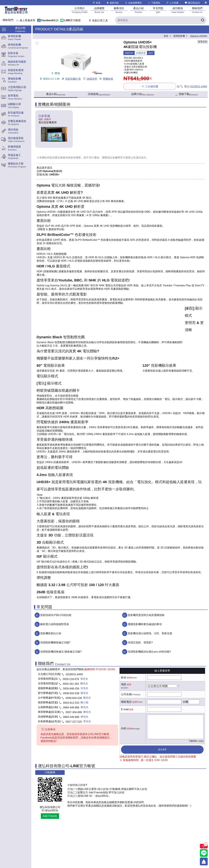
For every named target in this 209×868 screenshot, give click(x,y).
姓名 (124, 677)
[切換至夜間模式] (206, 3)
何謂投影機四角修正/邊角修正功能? (61, 652)
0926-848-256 (71, 689)
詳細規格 (99, 94)
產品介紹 (56, 94)
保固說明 (90, 79)
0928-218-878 (71, 679)
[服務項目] (119, 10)
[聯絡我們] (197, 10)
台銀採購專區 (133, 3)
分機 (185, 702)
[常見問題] (158, 10)
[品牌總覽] (99, 10)
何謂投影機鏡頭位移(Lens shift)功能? (149, 652)
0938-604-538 (71, 693)
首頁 (96, 3)
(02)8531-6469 (198, 86)
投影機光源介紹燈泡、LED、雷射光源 (150, 633)
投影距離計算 (71, 79)
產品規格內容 (63, 158)
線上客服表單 (28, 20)
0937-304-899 (74, 712)
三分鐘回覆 (150, 86)
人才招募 (172, 3)
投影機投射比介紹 (51, 633)
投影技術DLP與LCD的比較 (56, 615)
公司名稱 (126, 694)
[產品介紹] (138, 10)
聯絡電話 (126, 702)
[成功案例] (178, 10)
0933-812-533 (71, 703)
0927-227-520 (74, 722)
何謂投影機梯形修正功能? (55, 643)
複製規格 (203, 42)
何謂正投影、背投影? (140, 643)
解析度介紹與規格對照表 (55, 624)
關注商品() (192, 3)
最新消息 (113, 3)
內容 (124, 728)
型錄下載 (186, 94)
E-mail (125, 709)
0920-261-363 (71, 684)
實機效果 (106, 79)
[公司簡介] (80, 10)
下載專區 (154, 3)
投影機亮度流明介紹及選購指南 (146, 615)
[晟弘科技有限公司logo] (16, 13)
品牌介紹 (143, 94)
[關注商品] (204, 846)
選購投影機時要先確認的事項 (145, 624)
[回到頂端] (204, 861)
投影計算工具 (98, 20)
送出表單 (162, 749)
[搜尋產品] (161, 20)
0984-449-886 (71, 708)
